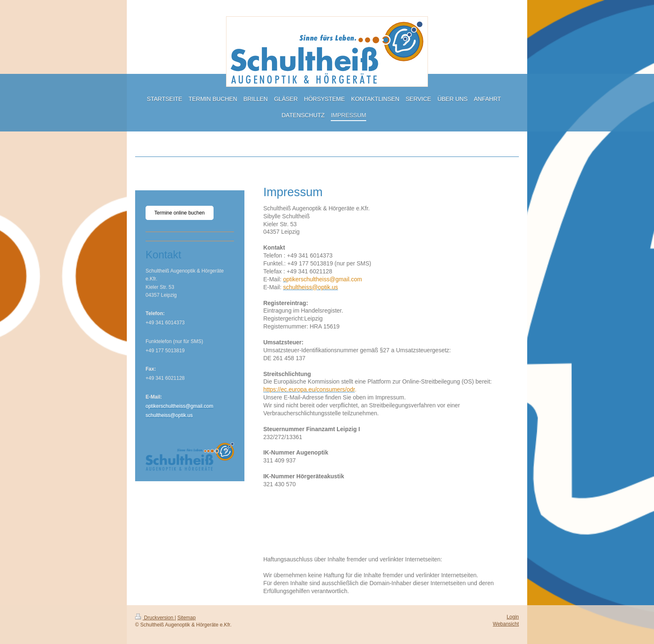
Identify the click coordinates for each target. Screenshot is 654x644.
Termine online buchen (180, 213)
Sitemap (186, 618)
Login (513, 617)
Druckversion (155, 618)
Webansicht (506, 624)
